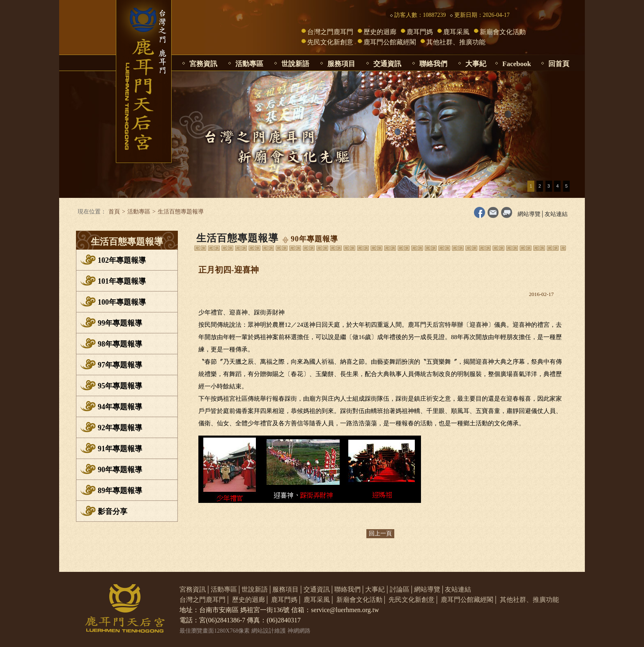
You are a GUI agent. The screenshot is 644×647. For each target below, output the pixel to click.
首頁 (114, 212)
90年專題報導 (120, 470)
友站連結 (556, 214)
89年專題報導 (120, 491)
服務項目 (341, 64)
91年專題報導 (120, 449)
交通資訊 (387, 64)
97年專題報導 (120, 365)
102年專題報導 (122, 260)
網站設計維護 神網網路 (281, 631)
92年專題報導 (120, 428)
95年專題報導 (120, 386)
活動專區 (249, 64)
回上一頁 (380, 533)
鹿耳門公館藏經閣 (390, 42)
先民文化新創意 (330, 42)
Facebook (517, 64)
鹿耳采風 (456, 32)
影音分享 (113, 512)
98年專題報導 (120, 344)
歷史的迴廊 (380, 32)
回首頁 (559, 64)
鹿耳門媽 (420, 32)
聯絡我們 (433, 64)
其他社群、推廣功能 (456, 42)
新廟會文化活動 (503, 32)
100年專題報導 (122, 302)
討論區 (400, 589)
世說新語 (295, 64)
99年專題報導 (120, 323)
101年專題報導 (122, 281)
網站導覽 (529, 214)
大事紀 (476, 64)
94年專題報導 (120, 407)
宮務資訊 (203, 64)
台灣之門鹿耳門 (330, 32)
